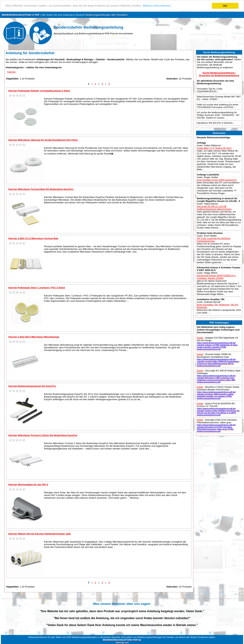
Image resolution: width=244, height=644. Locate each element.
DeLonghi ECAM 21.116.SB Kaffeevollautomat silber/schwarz (214, 208)
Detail (200, 338)
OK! (225, 6)
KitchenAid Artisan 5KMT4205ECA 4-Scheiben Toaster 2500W (217, 277)
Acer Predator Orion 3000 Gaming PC (217, 180)
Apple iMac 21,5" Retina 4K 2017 (214, 148)
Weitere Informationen (157, 6)
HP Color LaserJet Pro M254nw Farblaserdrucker (214, 240)
